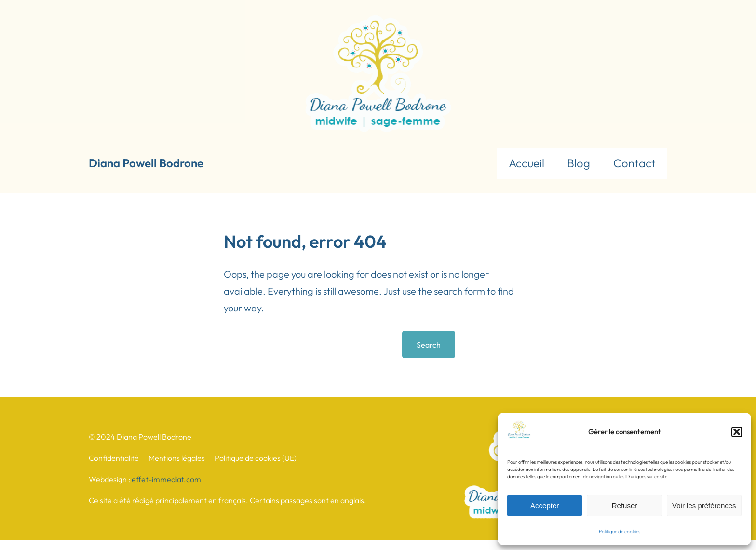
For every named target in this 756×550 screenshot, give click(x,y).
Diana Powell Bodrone (146, 163)
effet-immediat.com (166, 479)
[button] (737, 432)
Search (429, 345)
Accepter (545, 505)
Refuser (625, 505)
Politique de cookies (620, 531)
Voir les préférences (704, 505)
